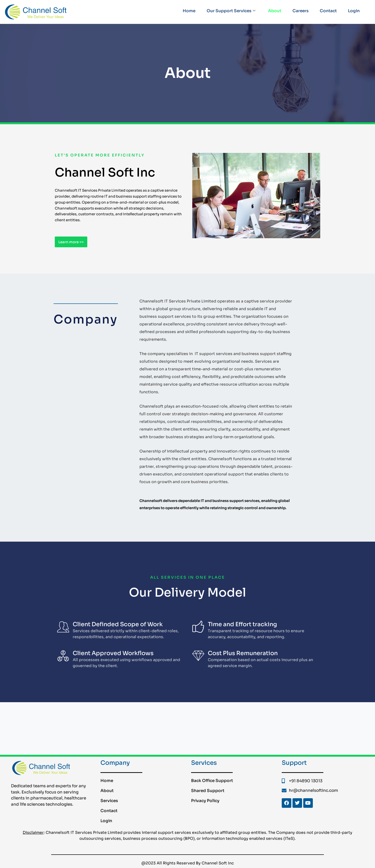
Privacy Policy (205, 801)
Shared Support (208, 791)
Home (185, 12)
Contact (328, 12)
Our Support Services (228, 12)
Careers (299, 12)
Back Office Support (212, 781)
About (273, 12)
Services (109, 801)
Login (354, 12)
